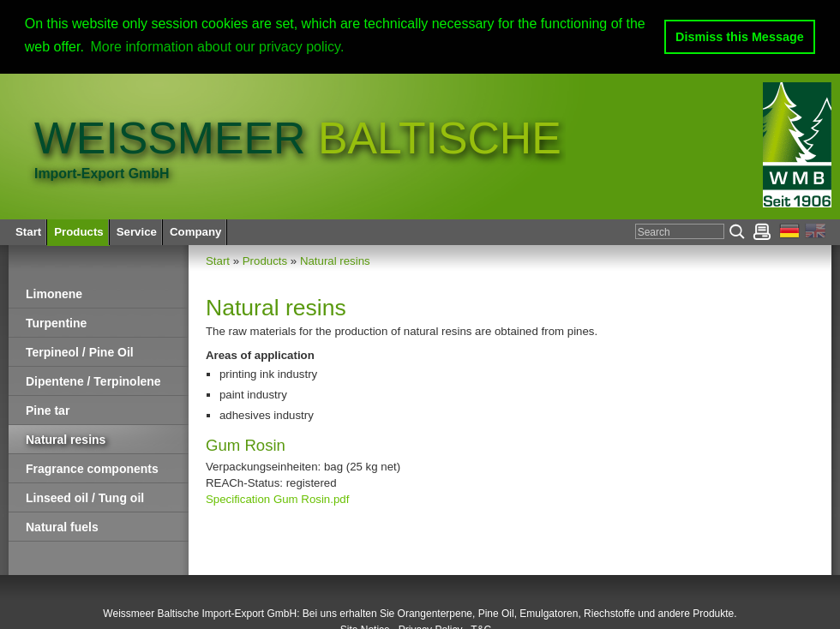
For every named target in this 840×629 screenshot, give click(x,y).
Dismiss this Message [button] (740, 37)
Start (218, 261)
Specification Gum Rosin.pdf (277, 498)
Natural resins (335, 261)
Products (265, 261)
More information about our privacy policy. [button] (218, 47)
